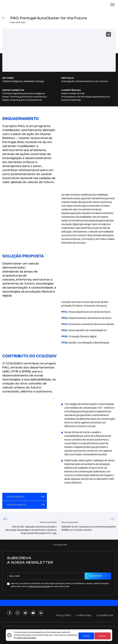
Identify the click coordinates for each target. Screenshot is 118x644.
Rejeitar (103, 636)
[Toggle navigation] (112, 5)
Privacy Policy (63, 615)
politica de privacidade (39, 586)
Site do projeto (26, 497)
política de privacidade (26, 638)
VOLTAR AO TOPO (59, 545)
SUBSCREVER (96, 576)
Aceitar (86, 636)
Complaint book (105, 615)
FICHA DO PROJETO (26, 505)
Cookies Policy (84, 615)
